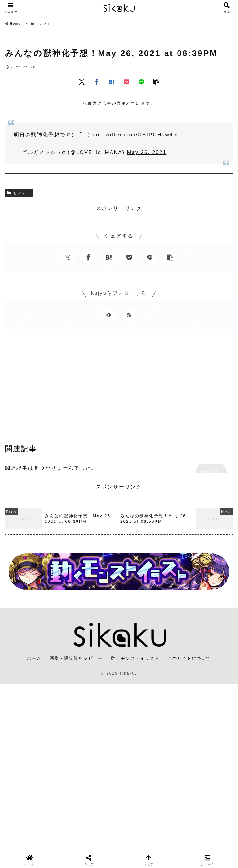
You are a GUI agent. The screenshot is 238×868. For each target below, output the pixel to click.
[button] (156, 82)
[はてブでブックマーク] (112, 82)
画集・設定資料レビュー (76, 658)
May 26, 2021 (147, 152)
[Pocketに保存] (126, 82)
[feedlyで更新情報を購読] (109, 315)
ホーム (34, 658)
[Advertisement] (119, 389)
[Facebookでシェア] (97, 82)
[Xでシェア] (82, 82)
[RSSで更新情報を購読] (129, 315)
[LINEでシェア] (141, 82)
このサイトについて (189, 658)
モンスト (19, 193)
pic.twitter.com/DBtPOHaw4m (135, 135)
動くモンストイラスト (135, 658)
